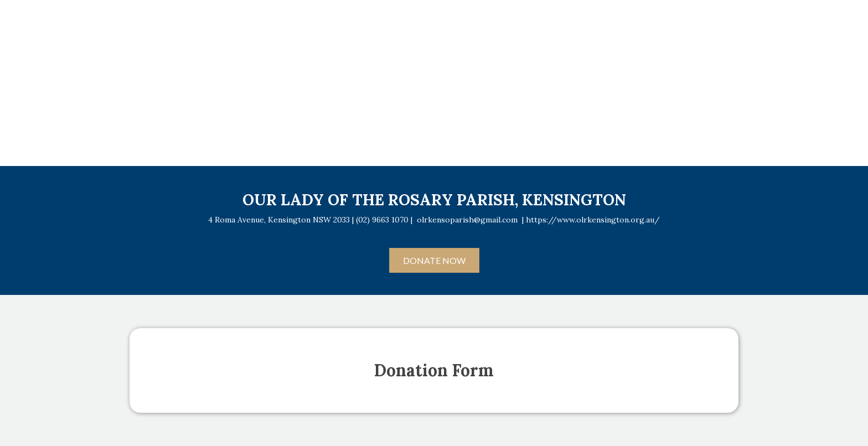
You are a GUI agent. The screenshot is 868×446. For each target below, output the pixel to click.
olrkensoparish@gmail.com (467, 220)
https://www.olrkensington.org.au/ (593, 220)
